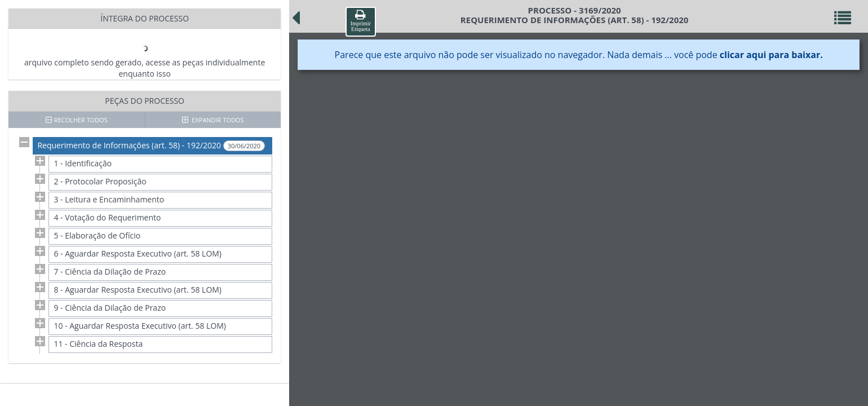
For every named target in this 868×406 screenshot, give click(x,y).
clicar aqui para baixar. (771, 55)
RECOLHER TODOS (77, 120)
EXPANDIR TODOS (213, 120)
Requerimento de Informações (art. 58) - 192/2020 (151, 145)
